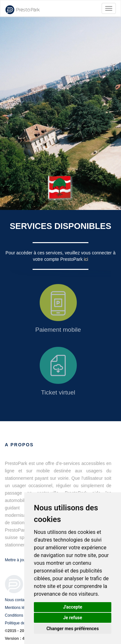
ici (86, 259)
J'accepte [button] (73, 607)
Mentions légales (19, 608)
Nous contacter (18, 600)
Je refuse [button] (72, 618)
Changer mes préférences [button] (73, 629)
